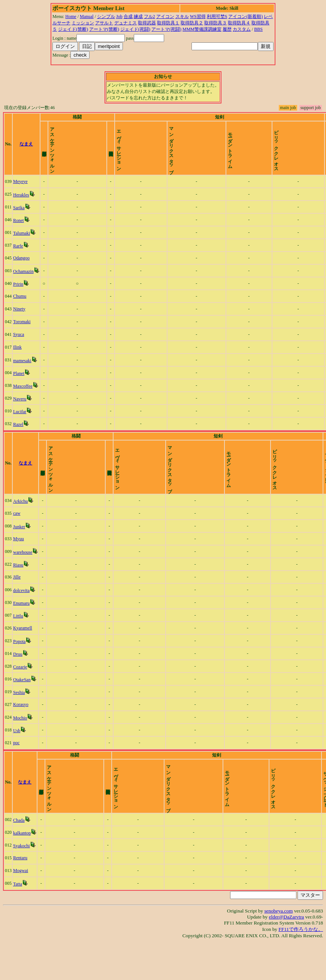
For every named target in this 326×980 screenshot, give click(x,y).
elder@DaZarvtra (287, 955)
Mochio (20, 743)
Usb (17, 756)
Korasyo (21, 730)
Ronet (19, 233)
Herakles (21, 208)
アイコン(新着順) (245, 16)
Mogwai (21, 909)
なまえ (26, 150)
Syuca (19, 347)
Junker (19, 552)
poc (16, 768)
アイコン (165, 16)
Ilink (17, 360)
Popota (19, 667)
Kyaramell (23, 653)
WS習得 (198, 16)
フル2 (150, 16)
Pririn (18, 297)
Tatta (18, 922)
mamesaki (22, 373)
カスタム (242, 29)
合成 (128, 16)
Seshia (19, 718)
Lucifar (20, 424)
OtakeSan (22, 705)
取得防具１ (168, 23)
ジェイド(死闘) (135, 29)
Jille (17, 602)
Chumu (20, 309)
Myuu (19, 564)
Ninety (19, 322)
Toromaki (22, 334)
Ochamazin (23, 284)
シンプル (106, 16)
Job (119, 16)
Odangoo (21, 271)
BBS (258, 29)
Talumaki (22, 246)
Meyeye (20, 194)
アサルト (104, 23)
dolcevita (21, 616)
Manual (87, 16)
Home (71, 16)
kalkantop (22, 871)
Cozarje (20, 692)
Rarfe (18, 259)
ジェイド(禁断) (73, 29)
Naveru (20, 412)
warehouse (23, 578)
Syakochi (22, 884)
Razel (18, 437)
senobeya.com (278, 949)
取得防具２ (192, 23)
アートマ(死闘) (166, 29)
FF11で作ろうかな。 (301, 967)
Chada (19, 859)
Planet (19, 386)
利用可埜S (217, 16)
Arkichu (20, 527)
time (316, 150)
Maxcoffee (23, 399)
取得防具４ (239, 23)
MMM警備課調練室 (202, 29)
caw (17, 539)
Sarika (19, 220)
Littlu (18, 641)
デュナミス (126, 23)
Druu (18, 680)
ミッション (83, 23)
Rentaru (20, 896)
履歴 (227, 29)
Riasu (18, 590)
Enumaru (21, 629)
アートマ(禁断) (104, 29)
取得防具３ (215, 23)
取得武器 (147, 23)
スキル (182, 16)
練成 (138, 16)
